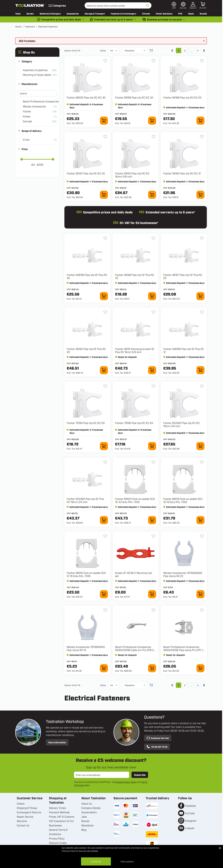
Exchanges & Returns (29, 812)
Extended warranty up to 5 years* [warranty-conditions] (114, 19)
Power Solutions (164, 13)
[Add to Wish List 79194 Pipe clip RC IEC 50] (105, 386)
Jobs (84, 817)
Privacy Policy (57, 838)
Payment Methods (59, 812)
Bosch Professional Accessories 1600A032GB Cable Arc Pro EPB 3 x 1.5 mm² (135, 650)
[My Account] (193, 5)
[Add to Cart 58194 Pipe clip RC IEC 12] (200, 195)
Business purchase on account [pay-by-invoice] (164, 19)
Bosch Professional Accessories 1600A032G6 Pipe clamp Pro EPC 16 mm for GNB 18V (184, 650)
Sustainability (89, 812)
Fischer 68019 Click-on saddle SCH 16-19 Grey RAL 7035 (183, 500)
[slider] (22, 159)
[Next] (204, 50)
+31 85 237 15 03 (157, 747)
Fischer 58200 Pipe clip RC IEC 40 (86, 97)
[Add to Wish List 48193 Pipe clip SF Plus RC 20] (105, 312)
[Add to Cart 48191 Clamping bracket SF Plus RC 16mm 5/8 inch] (152, 370)
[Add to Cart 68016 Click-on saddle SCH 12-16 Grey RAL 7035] (104, 594)
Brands (203, 13)
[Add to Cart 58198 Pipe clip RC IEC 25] (200, 121)
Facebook (190, 806)
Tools (18, 13)
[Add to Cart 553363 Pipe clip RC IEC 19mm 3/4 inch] (200, 446)
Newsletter (88, 825)
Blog (84, 830)
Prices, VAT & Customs (62, 817)
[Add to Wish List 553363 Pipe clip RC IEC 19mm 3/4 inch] (202, 386)
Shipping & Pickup (27, 808)
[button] (37, 52)
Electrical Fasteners (48, 26)
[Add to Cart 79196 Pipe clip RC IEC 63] (152, 446)
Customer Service (158, 738)
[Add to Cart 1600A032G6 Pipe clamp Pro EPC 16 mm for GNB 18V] (200, 668)
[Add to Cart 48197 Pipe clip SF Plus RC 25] (200, 296)
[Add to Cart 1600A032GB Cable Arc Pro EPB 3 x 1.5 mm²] (152, 668)
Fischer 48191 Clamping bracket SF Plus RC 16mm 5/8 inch (135, 350)
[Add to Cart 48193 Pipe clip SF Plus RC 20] (104, 370)
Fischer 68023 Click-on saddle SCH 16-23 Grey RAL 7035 (135, 500)
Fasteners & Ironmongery (123, 13)
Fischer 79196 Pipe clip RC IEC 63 (134, 423)
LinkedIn (190, 828)
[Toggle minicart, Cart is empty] (203, 5)
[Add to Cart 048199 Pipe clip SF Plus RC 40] (104, 296)
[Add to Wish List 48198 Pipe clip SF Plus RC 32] (153, 238)
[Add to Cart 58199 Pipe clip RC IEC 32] (152, 121)
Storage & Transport (95, 13)
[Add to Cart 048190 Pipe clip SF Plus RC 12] (200, 370)
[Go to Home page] (30, 5)
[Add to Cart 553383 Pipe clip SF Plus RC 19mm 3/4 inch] (104, 520)
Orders (21, 803)
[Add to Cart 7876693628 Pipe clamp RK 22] (200, 594)
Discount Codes (58, 843)
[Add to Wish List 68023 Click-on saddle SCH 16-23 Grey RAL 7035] (153, 462)
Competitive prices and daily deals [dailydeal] (61, 19)
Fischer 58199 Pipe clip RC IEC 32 (134, 97)
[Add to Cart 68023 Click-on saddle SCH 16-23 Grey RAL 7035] (152, 520)
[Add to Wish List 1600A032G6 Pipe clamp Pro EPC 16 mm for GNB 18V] (202, 610)
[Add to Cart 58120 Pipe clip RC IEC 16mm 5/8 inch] (152, 195)
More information (57, 742)
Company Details (91, 808)
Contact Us (23, 825)
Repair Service (25, 817)
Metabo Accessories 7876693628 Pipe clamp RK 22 (183, 574)
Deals (191, 13)
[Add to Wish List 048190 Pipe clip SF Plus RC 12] (202, 312)
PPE (180, 13)
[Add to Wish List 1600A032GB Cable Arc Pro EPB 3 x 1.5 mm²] (153, 610)
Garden (30, 13)
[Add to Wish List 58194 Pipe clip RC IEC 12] (202, 137)
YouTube (190, 813)
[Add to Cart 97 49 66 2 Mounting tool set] (152, 594)
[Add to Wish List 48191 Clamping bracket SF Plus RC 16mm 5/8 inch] (153, 312)
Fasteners (30, 26)
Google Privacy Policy (126, 782)
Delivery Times (57, 808)
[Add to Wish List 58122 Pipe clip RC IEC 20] (105, 137)
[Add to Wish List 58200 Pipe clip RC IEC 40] (105, 61)
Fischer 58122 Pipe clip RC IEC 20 (86, 173)
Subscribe (140, 775)
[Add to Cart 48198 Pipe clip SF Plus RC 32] (152, 296)
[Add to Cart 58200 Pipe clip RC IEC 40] (104, 121)
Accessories (73, 13)
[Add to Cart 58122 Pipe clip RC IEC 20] (104, 195)
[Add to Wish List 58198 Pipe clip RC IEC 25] (202, 61)
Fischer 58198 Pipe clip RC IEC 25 (182, 97)
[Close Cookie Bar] (220, 848)
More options (127, 861)
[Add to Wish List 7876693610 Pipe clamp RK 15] (105, 610)
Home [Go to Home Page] (18, 26)
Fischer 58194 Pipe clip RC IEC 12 (182, 173)
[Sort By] (135, 50)
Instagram (191, 821)
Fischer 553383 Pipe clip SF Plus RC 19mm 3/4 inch (85, 500)
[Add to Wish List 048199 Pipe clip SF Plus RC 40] (105, 238)
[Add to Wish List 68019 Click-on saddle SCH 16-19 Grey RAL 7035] (202, 462)
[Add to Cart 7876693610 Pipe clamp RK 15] (104, 668)
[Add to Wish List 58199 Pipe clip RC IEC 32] (153, 61)
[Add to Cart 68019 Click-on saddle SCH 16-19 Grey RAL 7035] (200, 520)
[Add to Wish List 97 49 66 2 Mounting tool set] (153, 536)
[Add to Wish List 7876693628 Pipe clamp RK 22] (202, 536)
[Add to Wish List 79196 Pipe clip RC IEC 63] (153, 386)
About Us (87, 803)
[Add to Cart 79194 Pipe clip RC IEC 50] (104, 446)
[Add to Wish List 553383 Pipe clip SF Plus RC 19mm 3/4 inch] (105, 462)
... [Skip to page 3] (191, 50)
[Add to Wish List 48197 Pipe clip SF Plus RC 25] (202, 238)
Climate (146, 13)
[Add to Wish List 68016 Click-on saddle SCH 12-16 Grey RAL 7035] (105, 536)
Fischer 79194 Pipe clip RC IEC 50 (86, 423)
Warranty (22, 821)
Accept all (96, 861)
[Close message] (204, 41)
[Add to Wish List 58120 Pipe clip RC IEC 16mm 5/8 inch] (153, 137)
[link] (172, 50)
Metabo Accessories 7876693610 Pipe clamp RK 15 (86, 648)
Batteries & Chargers (50, 13)
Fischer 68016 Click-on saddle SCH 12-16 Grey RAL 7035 (86, 574)
